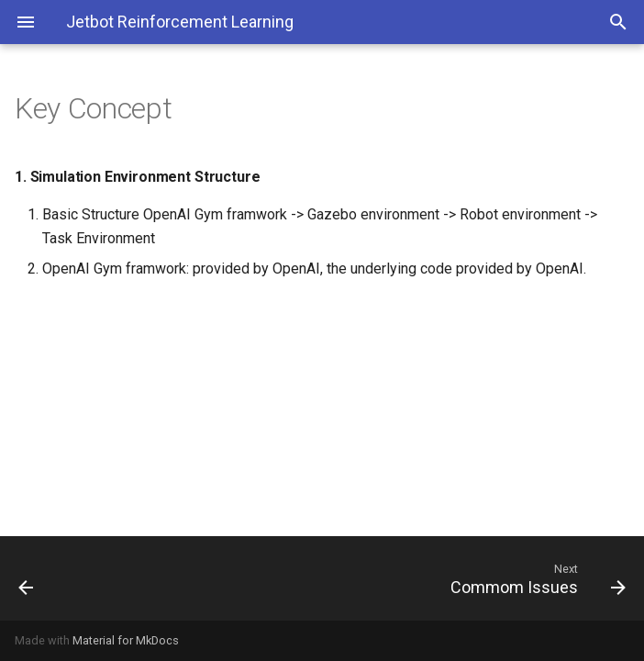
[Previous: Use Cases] (83, 578)
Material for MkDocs (126, 640)
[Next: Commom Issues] (402, 578)
